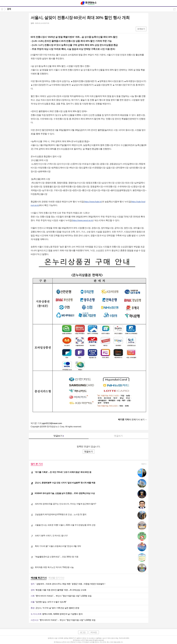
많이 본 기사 (37, 464)
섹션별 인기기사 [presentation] (56, 578)
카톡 (43, 29)
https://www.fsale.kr (93, 202)
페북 (33, 29)
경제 (9, 9)
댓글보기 (59, 436)
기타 (48, 29)
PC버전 (94, 632)
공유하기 (174, 9)
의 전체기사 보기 (131, 420)
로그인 (83, 632)
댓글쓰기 (118, 436)
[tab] (39, 578)
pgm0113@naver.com (52, 423)
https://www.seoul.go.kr (83, 220)
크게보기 (141, 29)
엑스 (38, 29)
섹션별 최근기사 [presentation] (39, 578)
